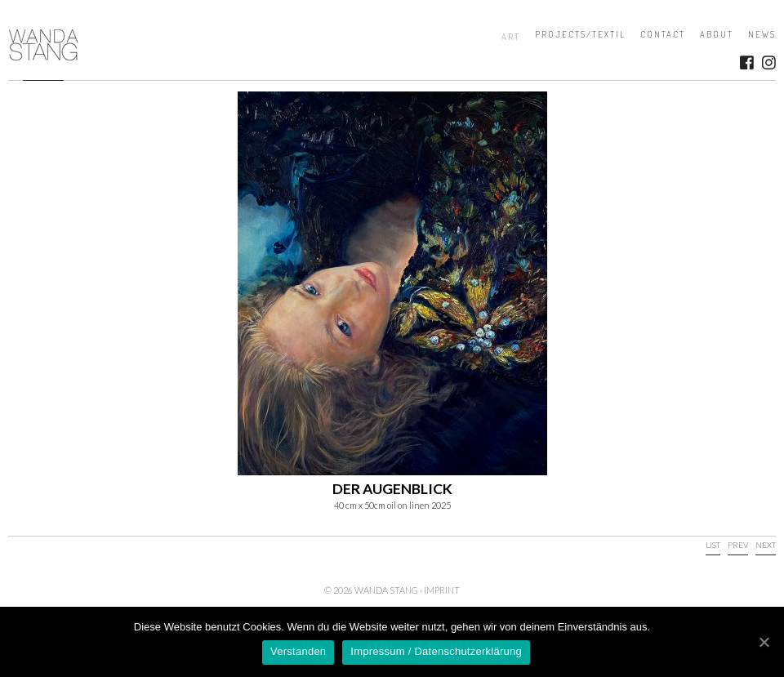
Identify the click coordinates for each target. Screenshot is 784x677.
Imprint (442, 590)
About (717, 34)
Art (511, 37)
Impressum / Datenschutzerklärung (436, 651)
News (762, 34)
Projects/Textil (580, 34)
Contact (663, 34)
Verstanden (298, 651)
